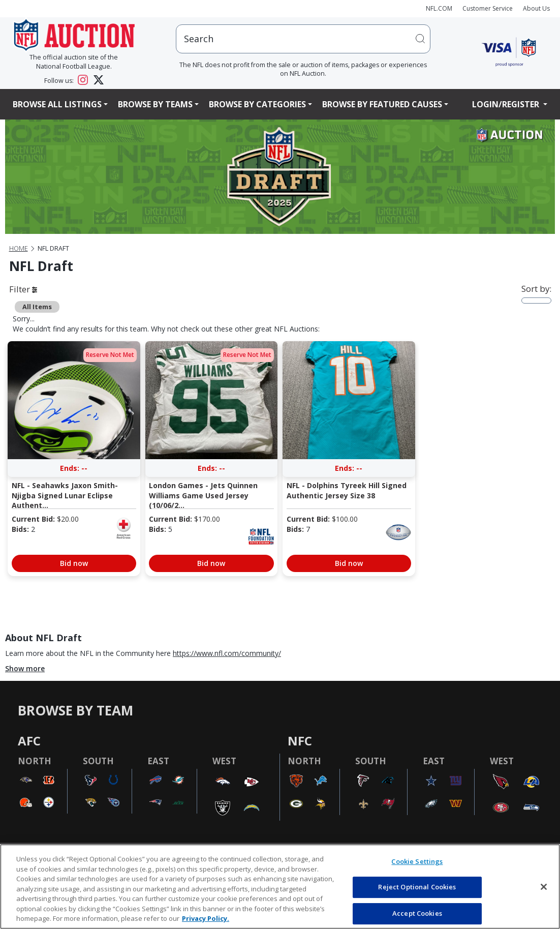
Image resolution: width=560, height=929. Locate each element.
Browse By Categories (257, 104)
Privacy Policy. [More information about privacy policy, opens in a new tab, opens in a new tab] (206, 918)
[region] (280, 887)
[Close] (544, 887)
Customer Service (488, 8)
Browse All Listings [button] (57, 104)
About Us (536, 8)
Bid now (74, 563)
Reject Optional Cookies (417, 887)
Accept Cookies (417, 913)
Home (19, 248)
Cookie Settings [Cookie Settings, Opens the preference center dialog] (417, 861)
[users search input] (303, 39)
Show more (25, 668)
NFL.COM (439, 8)
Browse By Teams (155, 104)
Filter (23, 289)
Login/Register (507, 104)
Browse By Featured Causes (382, 104)
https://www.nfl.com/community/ (227, 653)
